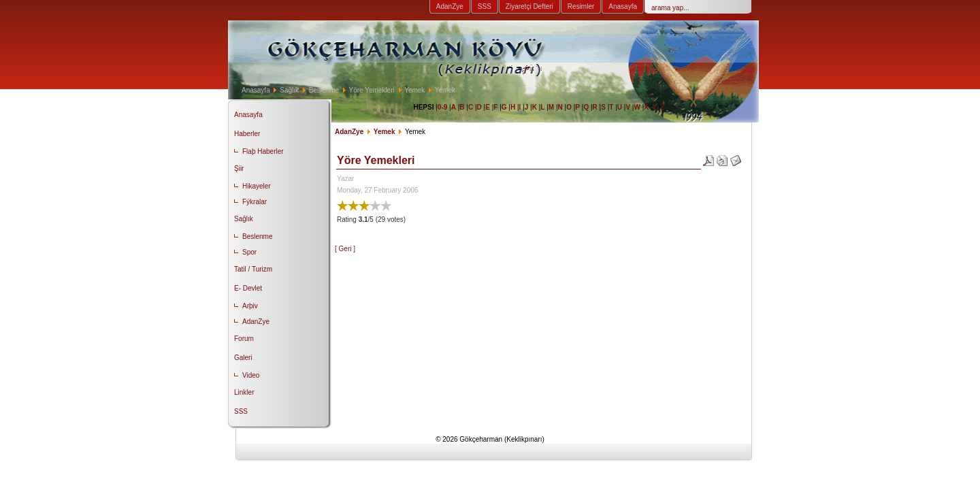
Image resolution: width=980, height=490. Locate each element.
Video (251, 375)
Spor (249, 252)
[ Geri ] (345, 249)
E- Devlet (248, 288)
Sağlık (289, 90)
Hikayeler (257, 186)
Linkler (244, 392)
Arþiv (250, 306)
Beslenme (324, 90)
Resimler (581, 6)
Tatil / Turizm (253, 269)
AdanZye (450, 6)
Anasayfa (623, 6)
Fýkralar (255, 202)
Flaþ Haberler (263, 151)
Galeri (243, 358)
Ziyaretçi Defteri (529, 6)
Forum (244, 339)
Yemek (414, 90)
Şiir (239, 168)
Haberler (247, 134)
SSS (485, 6)
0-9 (442, 107)
